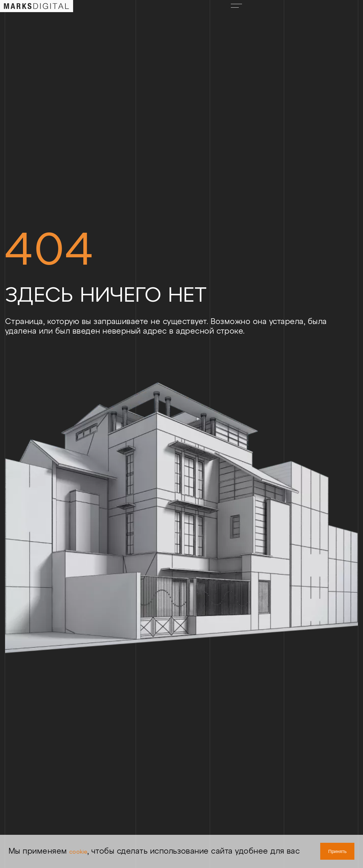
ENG (281, 11)
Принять (328, 847)
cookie (83, 842)
